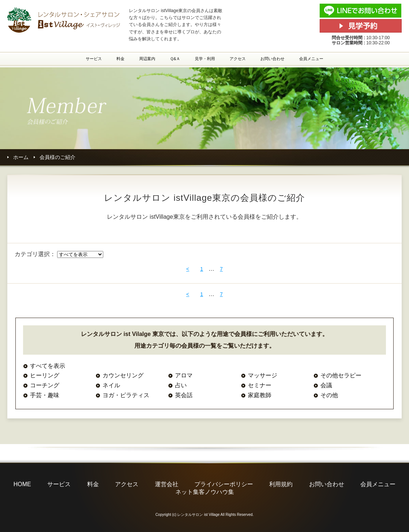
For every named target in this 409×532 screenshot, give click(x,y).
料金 (120, 59)
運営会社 (167, 484)
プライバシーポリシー (224, 484)
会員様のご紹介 (57, 157)
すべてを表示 (48, 366)
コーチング (45, 385)
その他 (329, 395)
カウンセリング (123, 375)
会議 (326, 385)
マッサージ (263, 375)
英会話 (184, 395)
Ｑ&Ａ (175, 59)
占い (181, 385)
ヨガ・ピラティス (126, 395)
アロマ (184, 375)
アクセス (238, 59)
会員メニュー (311, 59)
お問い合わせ (272, 59)
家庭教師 (260, 395)
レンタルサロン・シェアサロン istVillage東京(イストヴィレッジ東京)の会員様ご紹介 (64, 20)
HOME (22, 484)
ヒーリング (45, 375)
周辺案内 (147, 59)
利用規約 (281, 484)
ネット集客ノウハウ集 (205, 492)
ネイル (111, 385)
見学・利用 (205, 59)
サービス (94, 59)
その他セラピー (341, 375)
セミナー (260, 385)
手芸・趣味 (45, 395)
